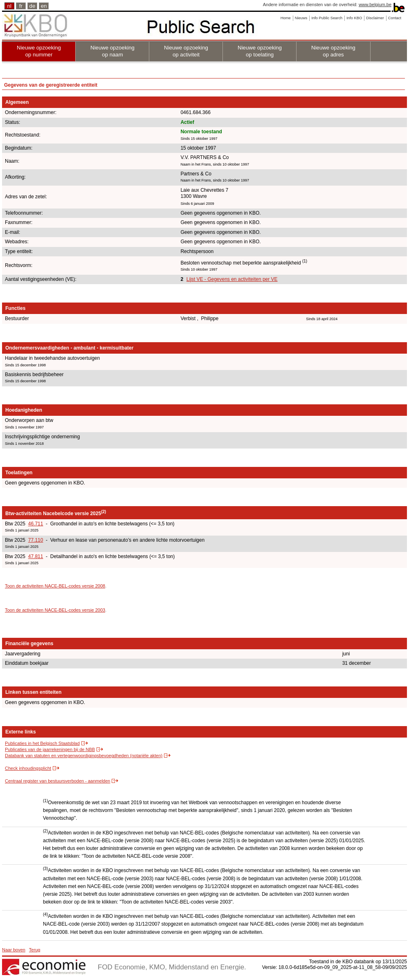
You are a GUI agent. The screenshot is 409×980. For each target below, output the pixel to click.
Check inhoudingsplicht (28, 768)
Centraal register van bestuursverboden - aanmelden (57, 781)
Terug (35, 950)
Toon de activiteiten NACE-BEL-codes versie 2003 (55, 610)
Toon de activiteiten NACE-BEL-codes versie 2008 (55, 586)
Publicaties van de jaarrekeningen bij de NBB (50, 749)
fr (21, 6)
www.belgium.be (375, 4)
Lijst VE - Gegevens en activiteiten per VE (232, 279)
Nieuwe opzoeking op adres (333, 51)
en (44, 6)
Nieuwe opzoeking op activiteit (186, 51)
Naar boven (14, 950)
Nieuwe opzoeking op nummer (39, 51)
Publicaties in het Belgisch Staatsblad (42, 743)
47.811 (36, 556)
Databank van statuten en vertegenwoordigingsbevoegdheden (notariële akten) (84, 756)
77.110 (36, 540)
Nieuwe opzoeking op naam (112, 51)
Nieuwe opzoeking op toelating (260, 51)
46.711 (36, 524)
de (33, 6)
